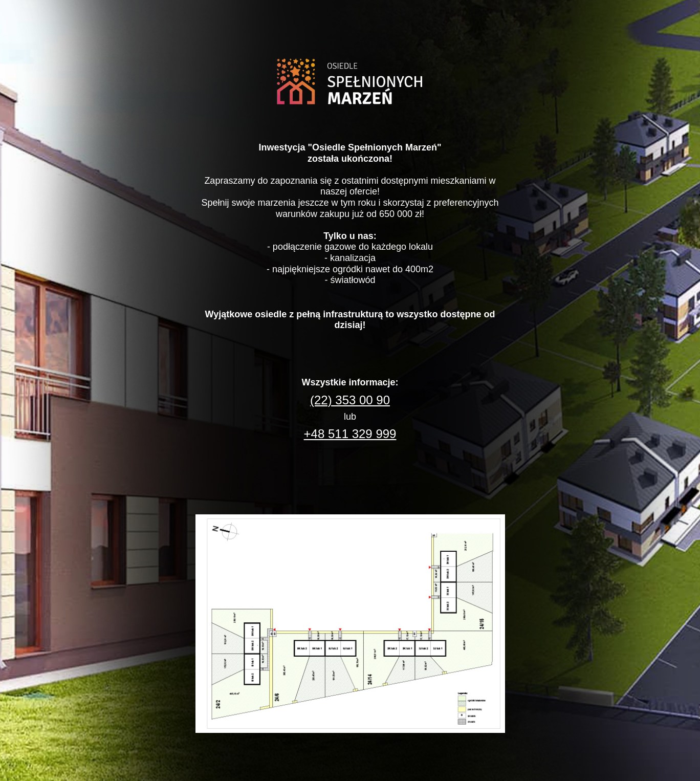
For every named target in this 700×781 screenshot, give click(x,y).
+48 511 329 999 (350, 434)
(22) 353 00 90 (350, 400)
